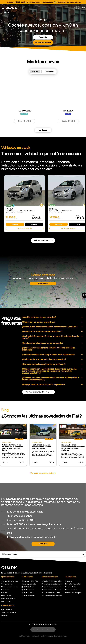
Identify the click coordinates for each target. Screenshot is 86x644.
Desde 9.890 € (24, 121)
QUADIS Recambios (28, 596)
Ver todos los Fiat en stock (43, 240)
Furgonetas (49, 72)
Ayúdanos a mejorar (47, 636)
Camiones (5, 593)
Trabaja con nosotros (9, 613)
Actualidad (5, 616)
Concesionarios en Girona (51, 593)
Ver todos (43, 130)
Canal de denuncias (61, 636)
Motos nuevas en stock (9, 587)
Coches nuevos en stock (10, 581)
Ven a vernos (43, 283)
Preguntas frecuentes (73, 584)
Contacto (69, 581)
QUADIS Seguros (27, 593)
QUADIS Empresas (28, 590)
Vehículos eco (6, 596)
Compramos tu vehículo (30, 581)
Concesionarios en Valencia (51, 587)
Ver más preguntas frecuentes (38, 392)
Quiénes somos (7, 610)
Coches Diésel (6, 602)
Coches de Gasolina (8, 599)
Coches (35, 72)
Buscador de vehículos (73, 590)
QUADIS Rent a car (28, 587)
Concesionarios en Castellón (52, 596)
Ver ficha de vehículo (24, 228)
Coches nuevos (7, 584)
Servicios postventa (29, 584)
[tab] (35, 72)
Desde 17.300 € (68, 121)
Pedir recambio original (73, 593)
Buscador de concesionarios (52, 581)
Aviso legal (36, 636)
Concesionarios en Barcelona (52, 584)
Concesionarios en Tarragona (52, 590)
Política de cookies (25, 636)
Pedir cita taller (71, 587)
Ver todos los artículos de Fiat (43, 473)
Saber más (78, 2)
